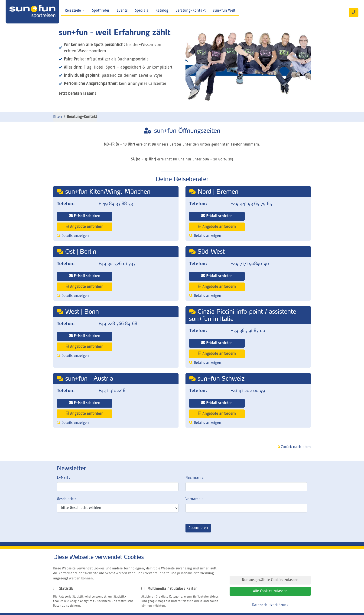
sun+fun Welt (224, 11)
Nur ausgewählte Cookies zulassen (270, 580)
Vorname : (194, 499)
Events (122, 11)
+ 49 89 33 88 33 (116, 203)
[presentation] (92, 529)
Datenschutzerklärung (270, 605)
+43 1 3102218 (112, 390)
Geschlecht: (66, 499)
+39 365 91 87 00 (248, 330)
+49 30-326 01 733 (117, 263)
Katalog (162, 11)
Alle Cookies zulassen (270, 591)
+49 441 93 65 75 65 (251, 203)
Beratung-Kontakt (191, 11)
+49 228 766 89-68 (118, 323)
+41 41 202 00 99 (248, 390)
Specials (142, 11)
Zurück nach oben (294, 447)
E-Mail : (63, 478)
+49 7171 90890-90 (250, 263)
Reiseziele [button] (73, 11)
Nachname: (195, 478)
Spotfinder (101, 11)
